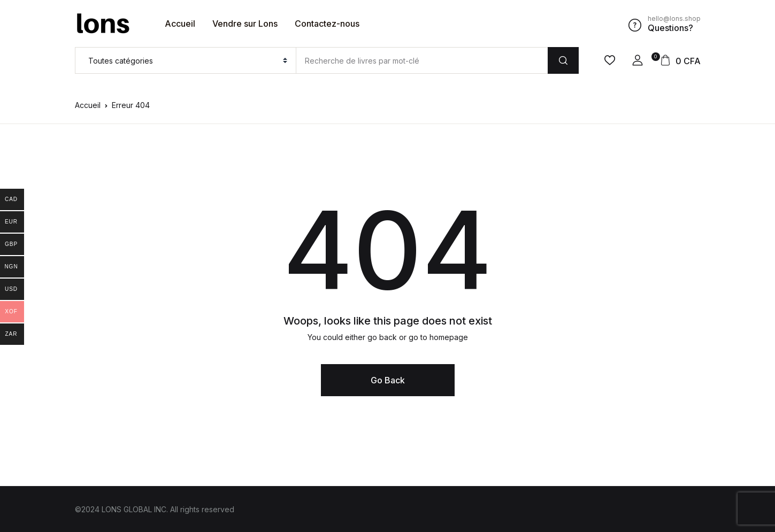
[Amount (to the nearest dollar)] (422, 60)
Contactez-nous (327, 24)
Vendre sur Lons (245, 24)
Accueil (180, 24)
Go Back (388, 380)
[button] (638, 60)
